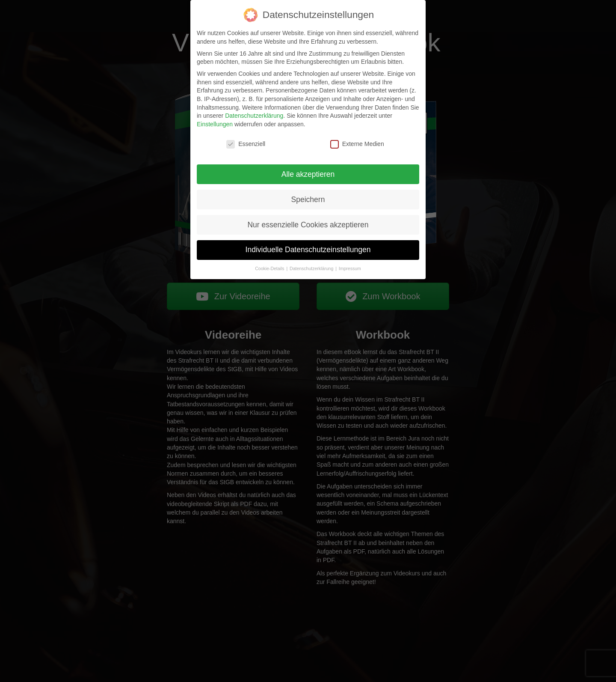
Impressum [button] (350, 268)
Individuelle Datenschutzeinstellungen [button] (308, 250)
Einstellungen (215, 124)
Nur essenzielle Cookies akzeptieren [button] (308, 224)
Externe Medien (357, 144)
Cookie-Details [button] (270, 268)
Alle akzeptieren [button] (308, 174)
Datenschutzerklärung (254, 116)
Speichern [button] (308, 199)
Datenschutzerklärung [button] (312, 268)
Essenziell (246, 144)
